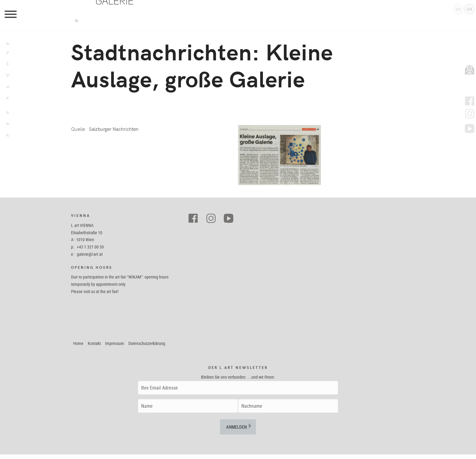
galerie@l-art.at (90, 259)
